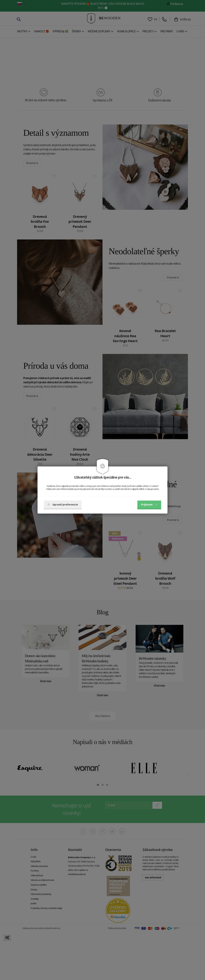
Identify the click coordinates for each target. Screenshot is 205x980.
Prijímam (149, 504)
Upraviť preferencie (63, 504)
